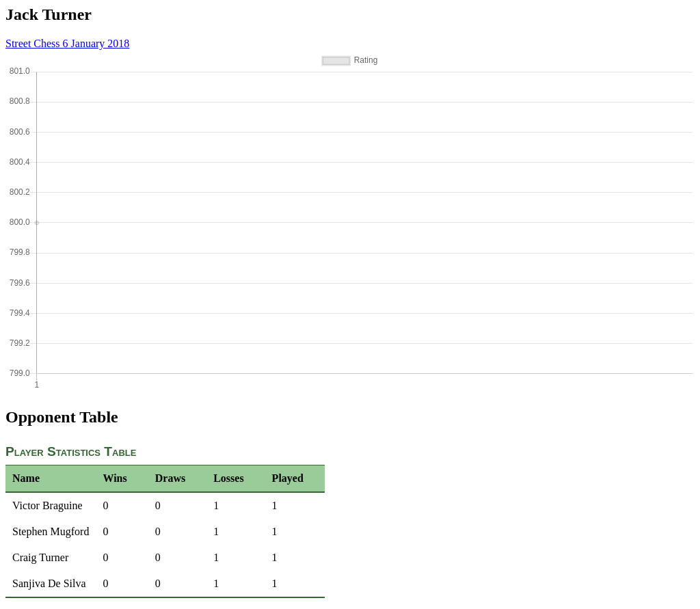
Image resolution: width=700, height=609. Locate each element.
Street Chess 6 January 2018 (67, 43)
